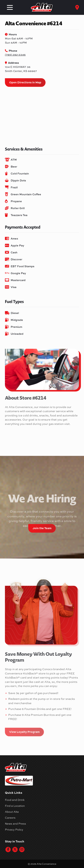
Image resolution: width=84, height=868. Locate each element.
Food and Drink (15, 800)
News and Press (15, 824)
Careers (10, 818)
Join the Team (42, 528)
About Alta (12, 812)
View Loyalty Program (24, 732)
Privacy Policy (14, 830)
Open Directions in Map (25, 82)
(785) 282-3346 (15, 55)
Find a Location (15, 806)
